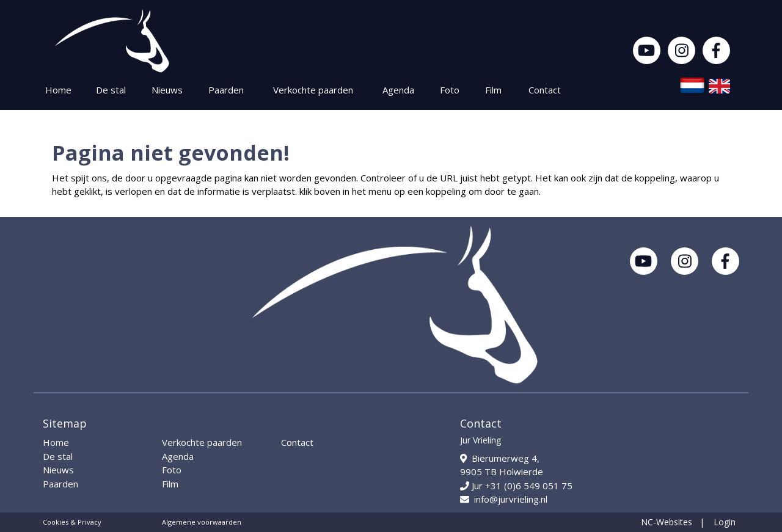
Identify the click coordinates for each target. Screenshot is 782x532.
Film (493, 90)
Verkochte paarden (313, 90)
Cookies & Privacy (72, 522)
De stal (111, 90)
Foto (450, 90)
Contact (545, 90)
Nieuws (167, 90)
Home (58, 90)
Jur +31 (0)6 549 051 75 (516, 486)
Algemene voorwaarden (202, 522)
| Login (718, 522)
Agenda (398, 90)
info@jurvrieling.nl (504, 499)
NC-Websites (667, 522)
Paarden (226, 90)
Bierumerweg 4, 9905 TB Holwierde (502, 465)
